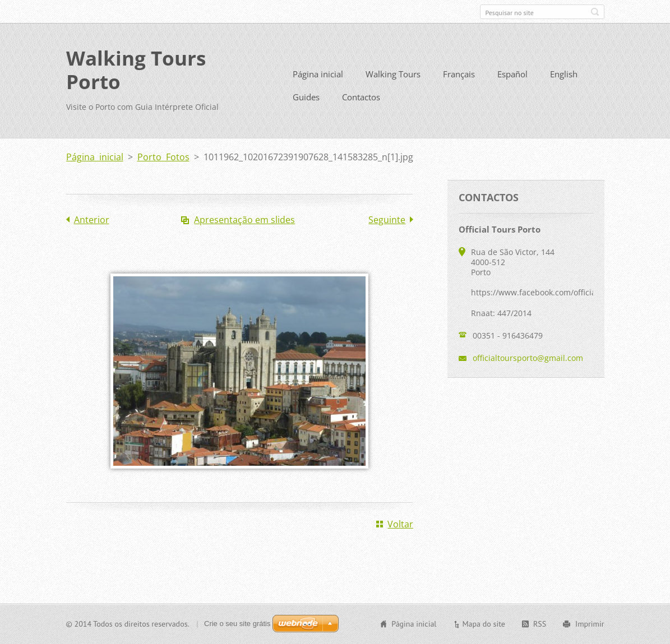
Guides (306, 97)
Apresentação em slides (244, 220)
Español (512, 74)
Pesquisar (595, 12)
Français (459, 74)
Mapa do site (483, 624)
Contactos (361, 97)
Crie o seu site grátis (237, 624)
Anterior (92, 220)
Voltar (400, 524)
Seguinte (387, 220)
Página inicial (318, 74)
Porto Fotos (163, 157)
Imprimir (590, 624)
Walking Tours (393, 74)
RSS (540, 624)
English (564, 74)
